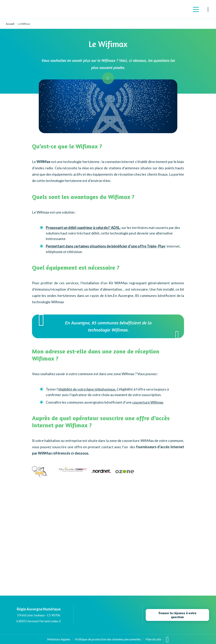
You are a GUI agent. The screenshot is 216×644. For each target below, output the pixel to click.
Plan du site (153, 639)
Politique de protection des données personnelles (108, 639)
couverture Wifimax (148, 402)
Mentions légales (59, 639)
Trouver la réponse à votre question (177, 615)
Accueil (10, 24)
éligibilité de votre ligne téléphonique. (87, 389)
